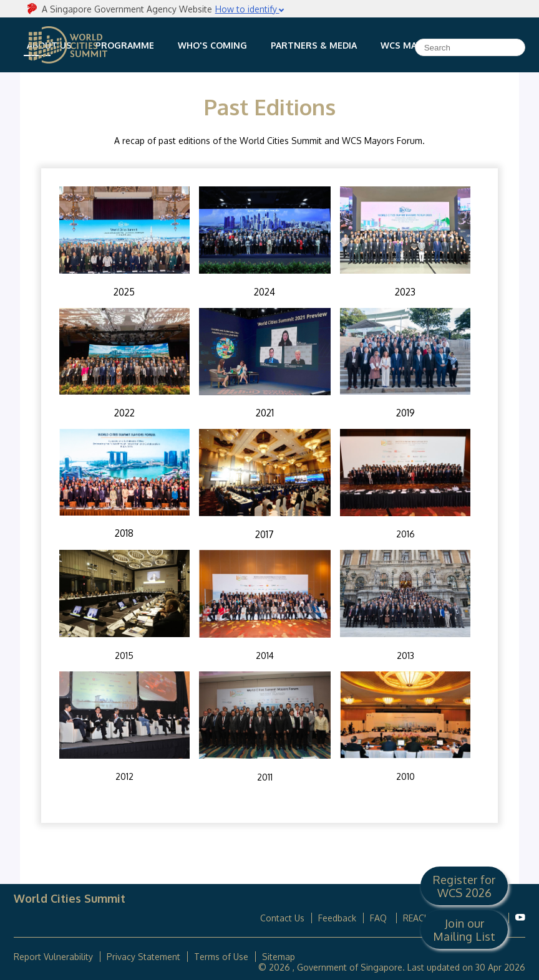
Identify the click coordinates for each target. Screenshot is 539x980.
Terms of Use (221, 957)
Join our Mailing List (464, 930)
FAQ (380, 918)
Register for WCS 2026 (464, 886)
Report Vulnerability (53, 957)
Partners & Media (314, 45)
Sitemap (279, 957)
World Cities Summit (68, 45)
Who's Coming (212, 45)
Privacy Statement (143, 957)
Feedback (337, 918)
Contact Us (282, 918)
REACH (417, 918)
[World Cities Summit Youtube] (520, 918)
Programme (125, 45)
